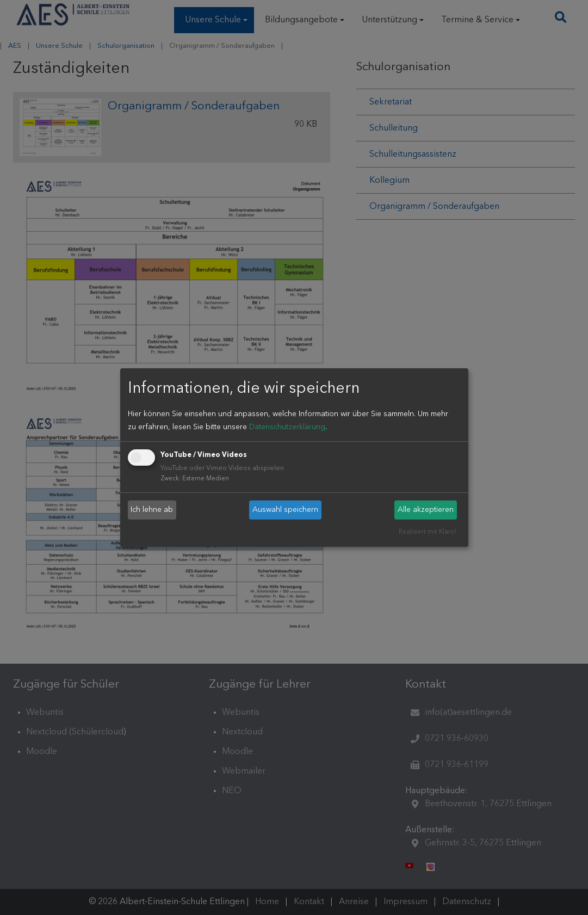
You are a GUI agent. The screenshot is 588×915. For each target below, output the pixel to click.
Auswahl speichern (285, 510)
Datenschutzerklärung (287, 427)
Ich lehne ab (152, 510)
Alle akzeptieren (426, 510)
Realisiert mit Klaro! (428, 532)
